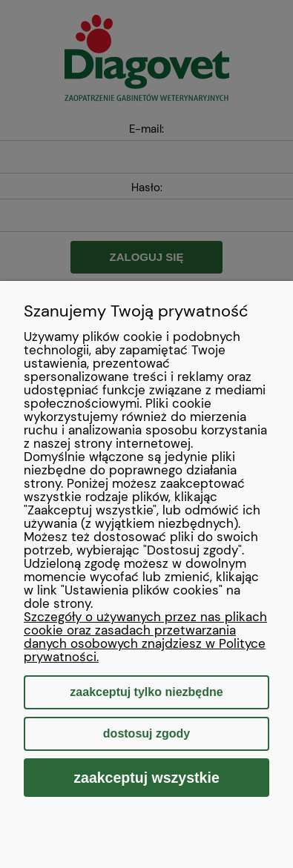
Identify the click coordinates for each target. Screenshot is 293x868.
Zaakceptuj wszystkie (146, 778)
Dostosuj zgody (146, 733)
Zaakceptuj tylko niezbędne (146, 692)
